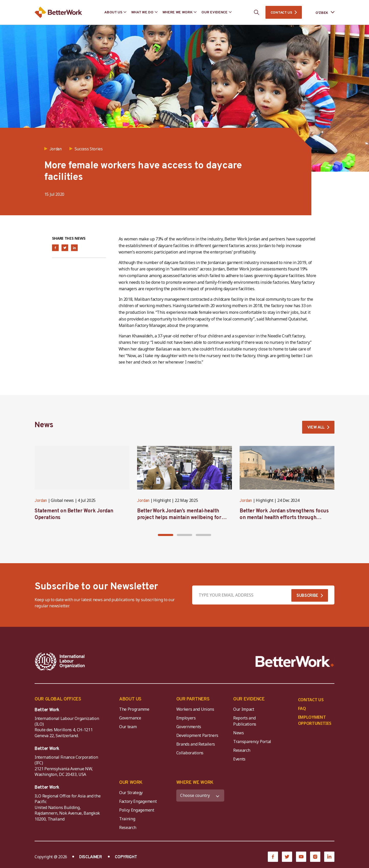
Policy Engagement (138, 810)
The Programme (134, 709)
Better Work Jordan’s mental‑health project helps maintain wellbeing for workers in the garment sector (179, 518)
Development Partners (197, 735)
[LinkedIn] (329, 857)
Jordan (41, 501)
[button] (166, 535)
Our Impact (244, 709)
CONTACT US (281, 13)
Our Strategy (131, 793)
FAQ (302, 708)
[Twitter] (287, 857)
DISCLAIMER (91, 857)
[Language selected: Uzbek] (321, 12)
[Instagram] (315, 857)
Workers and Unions (195, 709)
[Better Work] (295, 662)
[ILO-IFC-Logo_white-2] (60, 661)
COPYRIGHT (126, 857)
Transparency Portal (252, 742)
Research (242, 750)
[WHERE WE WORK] (200, 796)
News (239, 733)
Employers (186, 718)
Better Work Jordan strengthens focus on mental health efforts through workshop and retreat (284, 518)
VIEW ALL (316, 427)
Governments (189, 727)
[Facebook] (273, 857)
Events (239, 759)
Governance (130, 718)
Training (127, 819)
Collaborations (190, 753)
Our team (128, 727)
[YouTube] (301, 857)
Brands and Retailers (196, 744)
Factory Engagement (138, 801)
